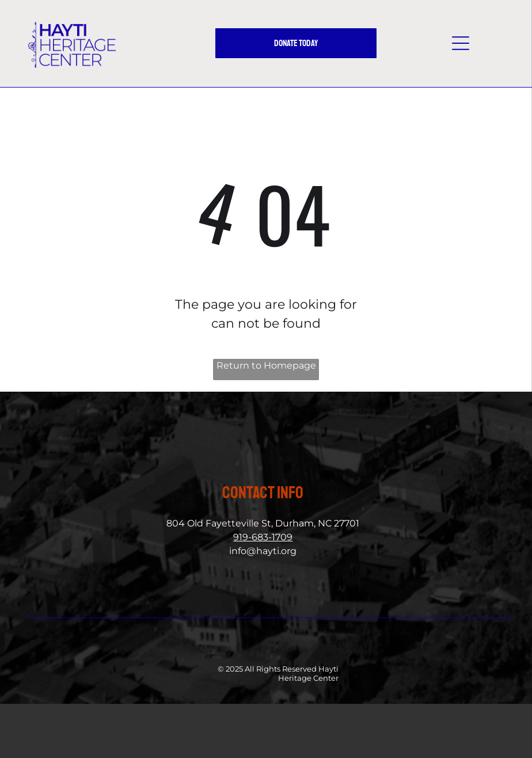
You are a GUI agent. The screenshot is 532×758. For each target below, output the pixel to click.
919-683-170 (260, 537)
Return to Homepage (266, 365)
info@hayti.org (263, 551)
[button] (461, 43)
